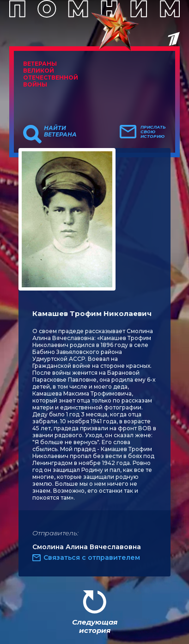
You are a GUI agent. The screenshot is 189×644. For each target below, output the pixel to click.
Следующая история (95, 626)
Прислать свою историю (153, 132)
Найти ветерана (60, 131)
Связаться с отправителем (92, 557)
